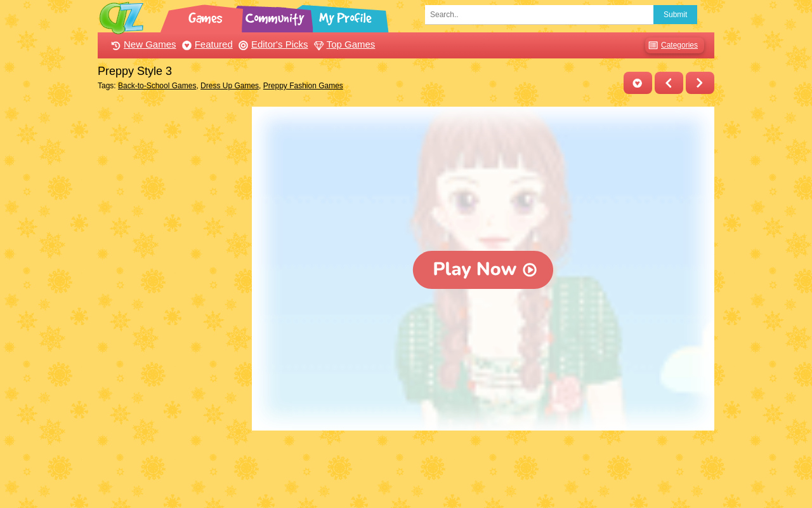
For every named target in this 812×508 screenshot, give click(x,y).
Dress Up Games (230, 86)
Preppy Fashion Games (303, 86)
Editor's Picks (272, 44)
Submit (675, 15)
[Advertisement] (172, 297)
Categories (671, 45)
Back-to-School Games (157, 86)
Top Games (343, 44)
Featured (206, 44)
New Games (142, 44)
